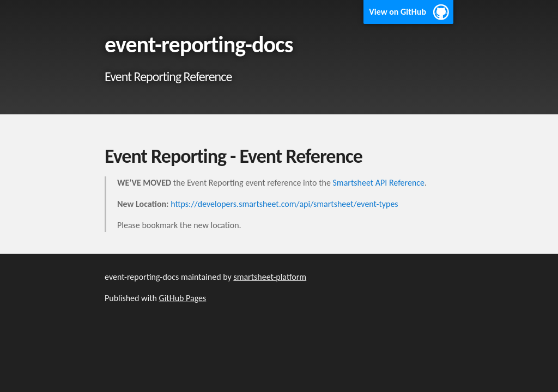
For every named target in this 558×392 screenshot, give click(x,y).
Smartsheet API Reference (379, 183)
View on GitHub (398, 12)
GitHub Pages (183, 298)
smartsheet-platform (270, 277)
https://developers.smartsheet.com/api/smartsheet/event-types (284, 204)
